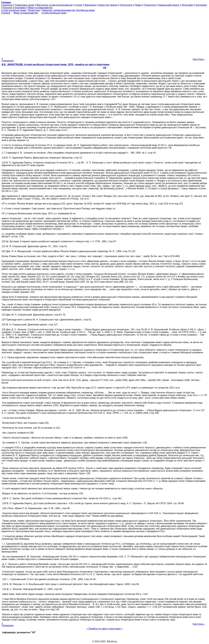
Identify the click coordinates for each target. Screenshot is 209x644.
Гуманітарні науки (24, 5)
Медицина (90, 5)
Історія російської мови (14, 10)
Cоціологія (7, 5)
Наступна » (199, 59)
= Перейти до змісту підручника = (105, 629)
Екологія (8, 8)
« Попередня (8, 59)
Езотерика (201, 5)
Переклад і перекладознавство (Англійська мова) (68, 10)
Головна (6, 13)
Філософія (187, 5)
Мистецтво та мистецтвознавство (55, 5)
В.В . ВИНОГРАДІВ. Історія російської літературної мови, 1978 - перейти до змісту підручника (55, 64)
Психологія (150, 5)
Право (138, 5)
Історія (79, 5)
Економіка (20, 8)
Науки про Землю (108, 5)
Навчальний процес (169, 5)
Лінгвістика (34, 10)
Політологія (126, 5)
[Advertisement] (105, 35)
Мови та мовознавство (40, 8)
